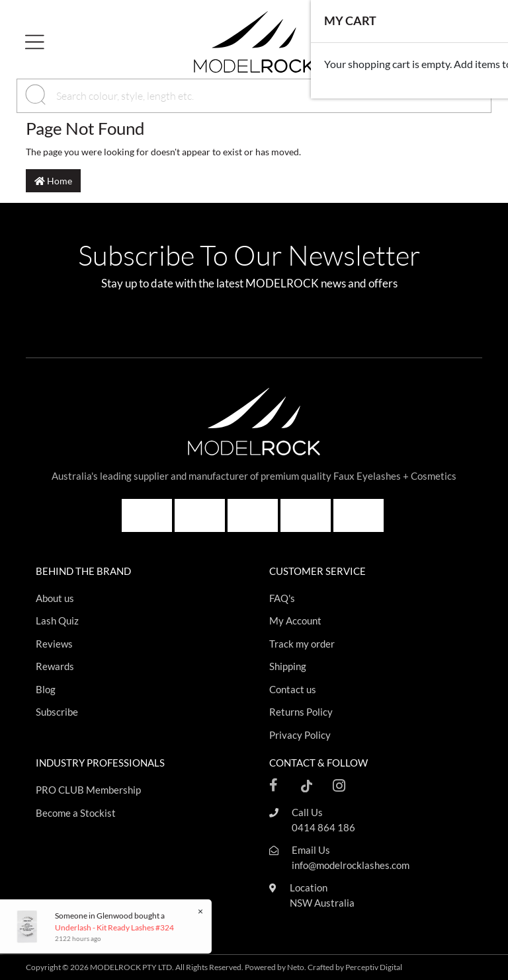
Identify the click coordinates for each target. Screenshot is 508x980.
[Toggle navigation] (39, 42)
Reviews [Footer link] (54, 644)
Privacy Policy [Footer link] (300, 735)
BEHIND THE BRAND (83, 571)
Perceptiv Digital (374, 967)
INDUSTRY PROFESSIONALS (100, 763)
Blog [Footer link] (46, 689)
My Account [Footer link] (295, 621)
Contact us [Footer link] (293, 689)
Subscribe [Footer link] (57, 712)
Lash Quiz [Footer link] (57, 621)
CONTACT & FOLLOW (318, 763)
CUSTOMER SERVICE (317, 571)
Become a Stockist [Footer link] (76, 813)
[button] (70, 41)
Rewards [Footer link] (55, 666)
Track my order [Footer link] (302, 644)
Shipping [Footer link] (288, 666)
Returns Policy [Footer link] (301, 712)
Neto (296, 967)
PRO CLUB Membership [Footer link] (88, 790)
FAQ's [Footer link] (282, 598)
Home (53, 181)
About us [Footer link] (55, 598)
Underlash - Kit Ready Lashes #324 (114, 927)
